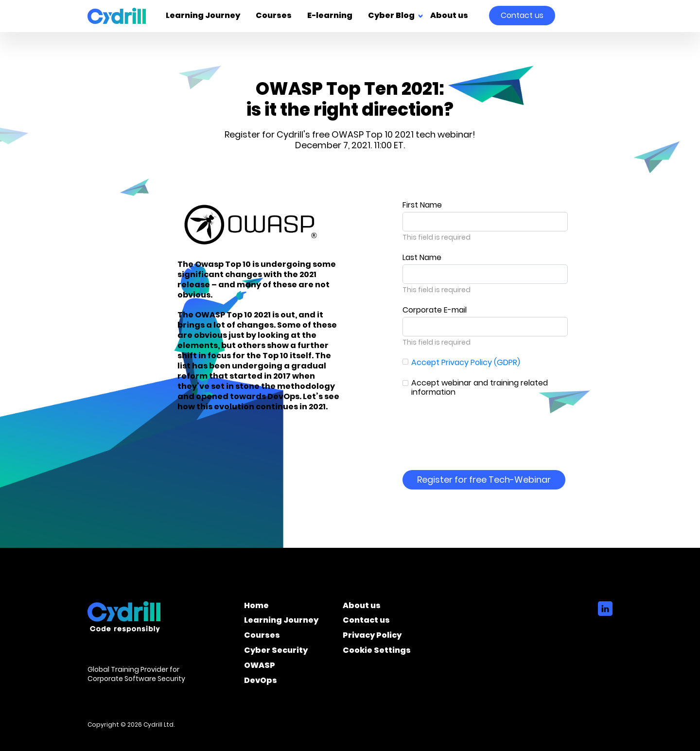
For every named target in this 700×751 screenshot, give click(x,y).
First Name (422, 205)
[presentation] (476, 427)
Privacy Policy (372, 637)
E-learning (330, 16)
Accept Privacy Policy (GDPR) (466, 362)
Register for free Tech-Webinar (484, 480)
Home (256, 607)
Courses (274, 16)
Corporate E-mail (435, 310)
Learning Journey (203, 16)
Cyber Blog (391, 16)
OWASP (260, 667)
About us (449, 16)
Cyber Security (276, 652)
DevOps (261, 682)
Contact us (522, 15)
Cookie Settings (377, 652)
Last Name (422, 257)
